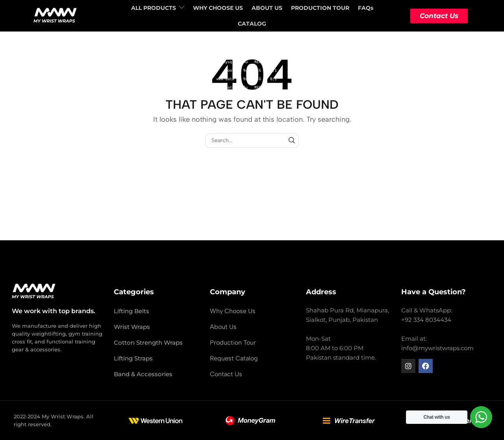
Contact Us (439, 16)
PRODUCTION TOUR (320, 8)
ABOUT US (267, 8)
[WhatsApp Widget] (481, 417)
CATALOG (252, 24)
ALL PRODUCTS (158, 8)
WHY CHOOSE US (218, 8)
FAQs (366, 8)
